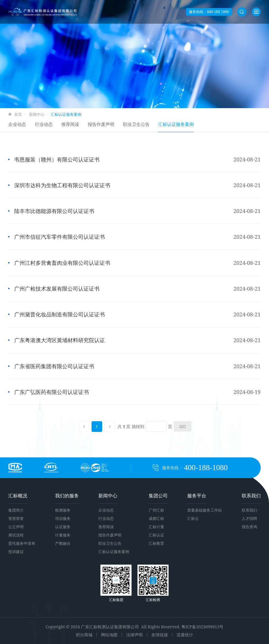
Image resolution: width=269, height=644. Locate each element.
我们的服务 (67, 496)
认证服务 (63, 527)
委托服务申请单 (22, 543)
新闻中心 (37, 114)
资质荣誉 (16, 518)
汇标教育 (156, 543)
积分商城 (84, 635)
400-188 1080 (218, 12)
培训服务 (63, 518)
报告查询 (249, 527)
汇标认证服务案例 (176, 124)
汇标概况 (18, 496)
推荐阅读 (70, 124)
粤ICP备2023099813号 (202, 627)
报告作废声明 (101, 124)
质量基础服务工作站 (205, 510)
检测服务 (63, 510)
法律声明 (134, 635)
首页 (18, 114)
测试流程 (16, 535)
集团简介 (16, 510)
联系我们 (251, 496)
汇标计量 (156, 527)
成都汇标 (156, 518)
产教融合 (63, 543)
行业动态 (44, 124)
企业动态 (17, 124)
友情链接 (160, 635)
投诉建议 (16, 552)
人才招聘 (249, 518)
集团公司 (158, 496)
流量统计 (185, 635)
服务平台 (197, 496)
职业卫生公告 (136, 124)
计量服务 (63, 535)
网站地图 (109, 635)
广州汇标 (156, 510)
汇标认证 (156, 535)
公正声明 (16, 527)
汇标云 (193, 518)
